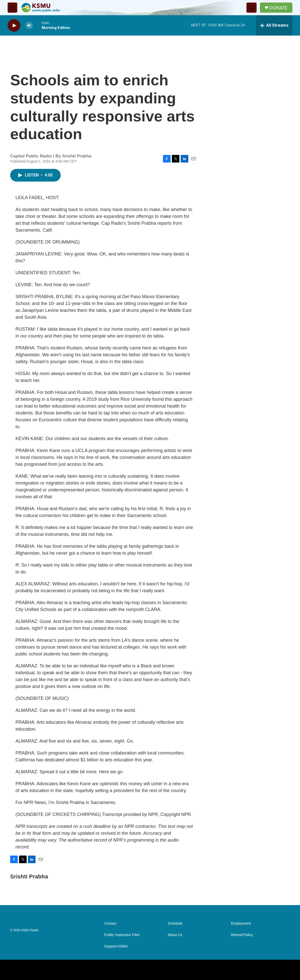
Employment (241, 923)
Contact (110, 923)
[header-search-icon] (252, 8)
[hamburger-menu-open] (12, 8)
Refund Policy (242, 935)
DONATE (278, 8)
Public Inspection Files (122, 935)
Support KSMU (116, 946)
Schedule (175, 923)
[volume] (29, 26)
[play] (14, 26)
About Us (175, 935)
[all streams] (274, 25)
